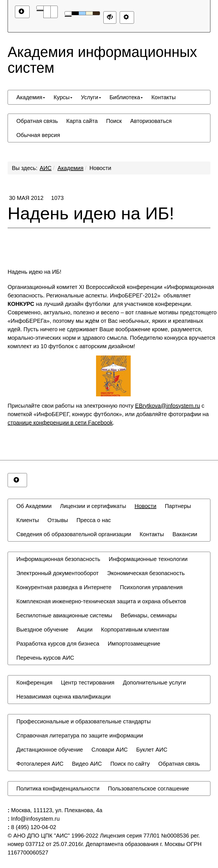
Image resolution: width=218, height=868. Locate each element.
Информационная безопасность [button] (58, 559)
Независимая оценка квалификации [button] (64, 697)
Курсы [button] (63, 97)
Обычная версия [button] (38, 135)
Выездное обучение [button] (42, 630)
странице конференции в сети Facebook (60, 423)
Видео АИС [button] (87, 764)
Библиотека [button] (126, 97)
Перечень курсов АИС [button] (45, 658)
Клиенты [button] (28, 520)
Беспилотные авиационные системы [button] (64, 615)
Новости (100, 168)
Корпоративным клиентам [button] (135, 630)
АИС (46, 168)
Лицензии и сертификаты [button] (93, 506)
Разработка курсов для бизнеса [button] (58, 644)
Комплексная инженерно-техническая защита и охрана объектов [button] (101, 601)
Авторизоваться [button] (151, 121)
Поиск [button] (114, 121)
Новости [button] (145, 506)
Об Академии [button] (34, 506)
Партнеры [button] (178, 506)
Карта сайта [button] (82, 121)
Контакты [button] (163, 97)
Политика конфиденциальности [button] (58, 789)
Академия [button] (31, 97)
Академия (70, 168)
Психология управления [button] (151, 587)
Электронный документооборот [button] (57, 573)
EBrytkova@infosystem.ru (168, 406)
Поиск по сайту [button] (130, 764)
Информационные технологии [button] (148, 559)
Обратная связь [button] (37, 121)
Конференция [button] (34, 683)
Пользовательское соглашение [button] (148, 789)
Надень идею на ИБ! (109, 209)
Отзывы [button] (58, 520)
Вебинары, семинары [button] (149, 615)
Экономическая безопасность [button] (146, 573)
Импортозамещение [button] (134, 644)
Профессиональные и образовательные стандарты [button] (84, 721)
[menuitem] (31, 97)
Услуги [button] (91, 97)
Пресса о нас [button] (94, 520)
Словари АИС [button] (109, 750)
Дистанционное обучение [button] (50, 750)
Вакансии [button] (185, 534)
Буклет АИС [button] (152, 750)
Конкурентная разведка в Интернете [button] (64, 587)
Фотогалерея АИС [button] (40, 764)
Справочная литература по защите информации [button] (80, 736)
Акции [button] (85, 630)
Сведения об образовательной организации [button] (74, 534)
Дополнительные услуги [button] (154, 683)
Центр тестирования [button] (88, 683)
